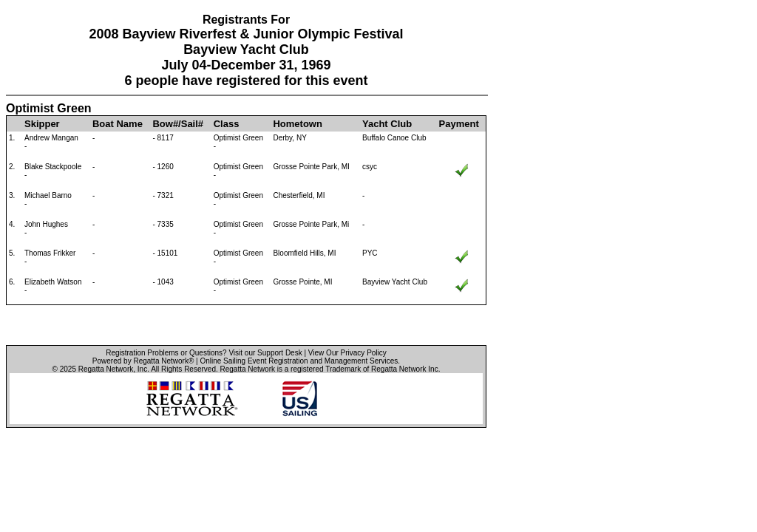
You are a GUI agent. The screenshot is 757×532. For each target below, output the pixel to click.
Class (227, 124)
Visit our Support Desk (265, 353)
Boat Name (118, 124)
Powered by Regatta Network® (143, 361)
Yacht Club (387, 124)
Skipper (42, 124)
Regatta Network (106, 369)
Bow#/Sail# (178, 124)
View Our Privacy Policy (347, 353)
